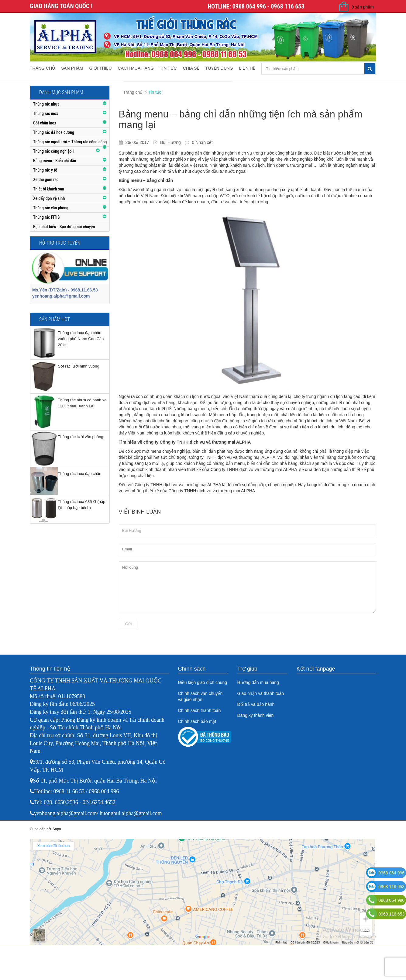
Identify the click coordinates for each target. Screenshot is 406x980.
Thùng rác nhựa (46, 104)
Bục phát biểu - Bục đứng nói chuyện (64, 227)
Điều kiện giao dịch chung (203, 682)
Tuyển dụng (219, 68)
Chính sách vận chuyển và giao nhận (200, 696)
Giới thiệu (101, 68)
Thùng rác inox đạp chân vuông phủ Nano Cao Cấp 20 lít (81, 339)
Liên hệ (247, 68)
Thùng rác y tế (45, 170)
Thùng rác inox (46, 113)
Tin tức (168, 68)
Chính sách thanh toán (200, 710)
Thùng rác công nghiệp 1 (54, 151)
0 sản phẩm (363, 7)
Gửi (129, 624)
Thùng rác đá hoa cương (54, 132)
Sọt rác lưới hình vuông (78, 366)
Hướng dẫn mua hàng (258, 682)
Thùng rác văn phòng (51, 208)
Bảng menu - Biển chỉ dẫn (55, 161)
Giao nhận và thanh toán (261, 693)
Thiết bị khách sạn (49, 189)
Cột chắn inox (45, 123)
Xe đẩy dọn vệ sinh (49, 198)
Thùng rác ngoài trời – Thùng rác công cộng (70, 142)
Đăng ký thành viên (256, 715)
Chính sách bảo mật (197, 721)
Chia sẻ (191, 68)
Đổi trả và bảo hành (256, 704)
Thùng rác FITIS (46, 217)
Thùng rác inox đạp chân (79, 474)
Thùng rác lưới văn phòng (80, 437)
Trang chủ (42, 68)
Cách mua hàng (136, 68)
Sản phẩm (72, 68)
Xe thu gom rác (46, 180)
